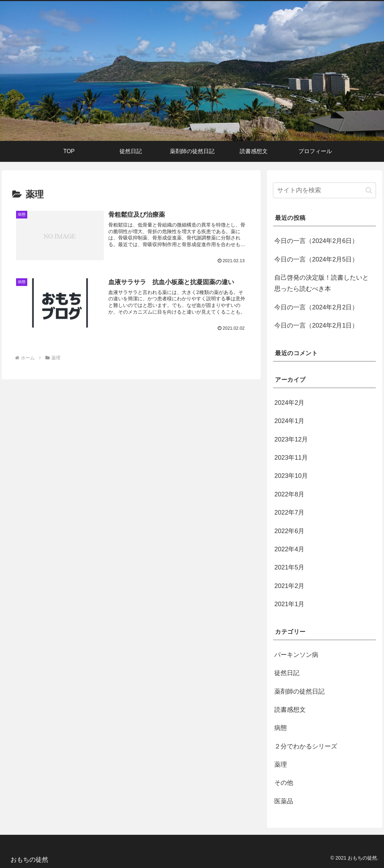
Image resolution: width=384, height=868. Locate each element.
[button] (369, 190)
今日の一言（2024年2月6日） (316, 241)
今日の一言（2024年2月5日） (316, 259)
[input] (324, 190)
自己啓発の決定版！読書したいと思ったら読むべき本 (321, 283)
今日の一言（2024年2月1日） (316, 325)
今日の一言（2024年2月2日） (316, 307)
